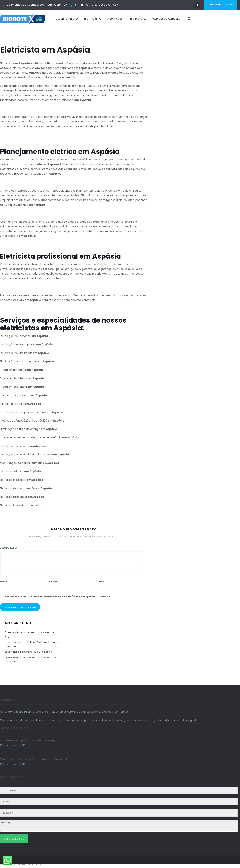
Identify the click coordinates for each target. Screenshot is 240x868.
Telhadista (138, 19)
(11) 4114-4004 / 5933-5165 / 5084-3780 (96, 5)
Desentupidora (68, 19)
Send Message (14, 839)
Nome (5, 581)
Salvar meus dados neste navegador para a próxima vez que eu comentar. (58, 597)
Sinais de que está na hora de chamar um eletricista (30, 660)
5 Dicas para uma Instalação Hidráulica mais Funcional (32, 644)
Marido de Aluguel (167, 19)
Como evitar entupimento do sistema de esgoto (30, 634)
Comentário (10, 548)
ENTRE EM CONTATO (221, 5)
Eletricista (93, 19)
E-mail (55, 581)
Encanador (116, 19)
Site (101, 581)
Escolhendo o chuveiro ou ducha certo (28, 652)
